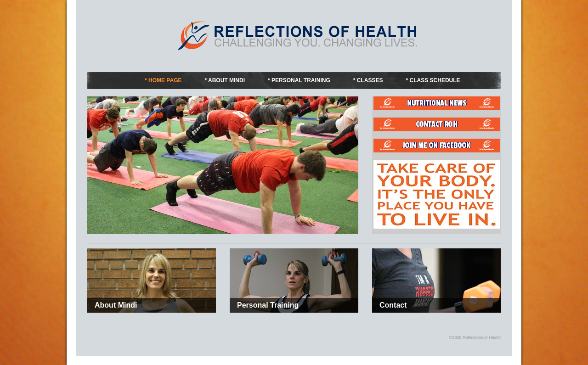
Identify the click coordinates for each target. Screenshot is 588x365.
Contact (393, 305)
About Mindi (226, 80)
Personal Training (301, 80)
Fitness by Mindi (299, 35)
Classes (370, 80)
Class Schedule (435, 80)
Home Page (165, 80)
